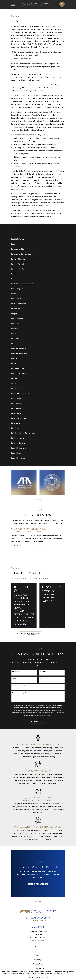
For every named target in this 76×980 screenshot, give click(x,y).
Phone (14, 679)
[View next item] (40, 500)
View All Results (30, 634)
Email (41, 679)
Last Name (43, 672)
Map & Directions (38, 940)
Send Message (38, 721)
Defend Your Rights (38, 884)
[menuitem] (38, 239)
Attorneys (38, 960)
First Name (16, 672)
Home (38, 951)
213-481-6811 (38, 921)
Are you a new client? (19, 686)
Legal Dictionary (38, 968)
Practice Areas (38, 964)
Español (38, 955)
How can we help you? (19, 693)
